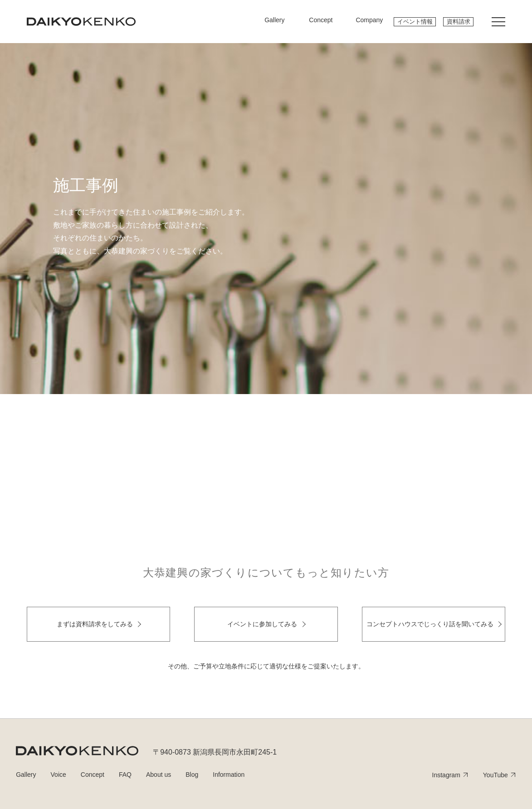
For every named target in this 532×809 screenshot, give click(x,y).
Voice (59, 775)
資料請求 (459, 22)
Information (229, 775)
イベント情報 (415, 22)
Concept (93, 775)
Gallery (26, 775)
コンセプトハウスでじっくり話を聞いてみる (430, 624)
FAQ (125, 775)
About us (159, 775)
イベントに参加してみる (262, 624)
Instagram (446, 775)
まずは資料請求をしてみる (95, 624)
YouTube (495, 775)
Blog (192, 775)
